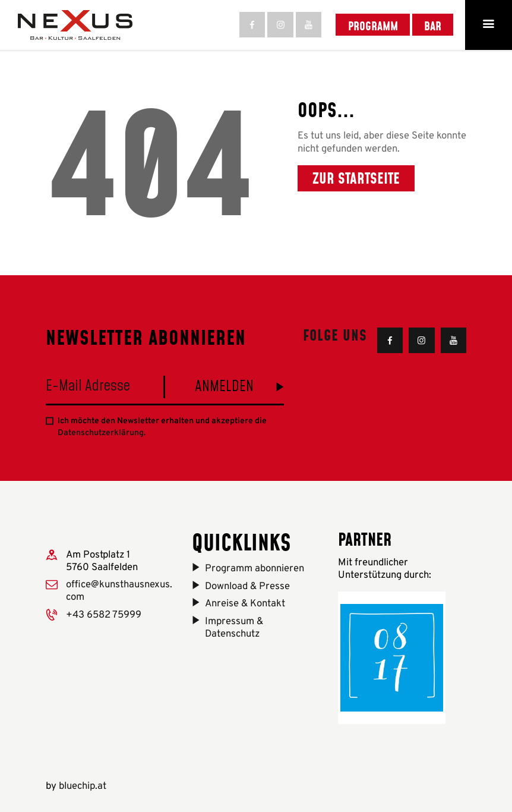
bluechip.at (83, 786)
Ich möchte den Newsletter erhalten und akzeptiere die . (162, 427)
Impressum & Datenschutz (234, 628)
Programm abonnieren (255, 569)
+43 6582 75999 (104, 615)
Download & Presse (247, 586)
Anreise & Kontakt (245, 604)
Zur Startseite (356, 178)
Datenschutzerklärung (101, 433)
